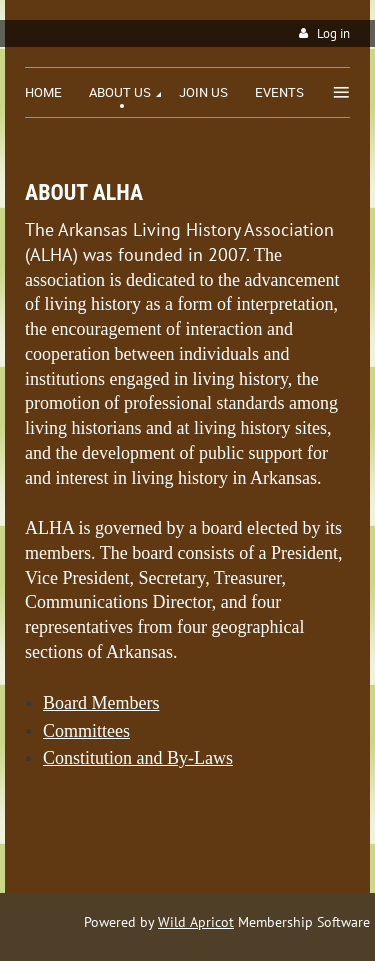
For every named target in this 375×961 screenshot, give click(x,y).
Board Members (101, 703)
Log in (333, 33)
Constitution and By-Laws (138, 758)
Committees (86, 731)
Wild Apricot (196, 922)
